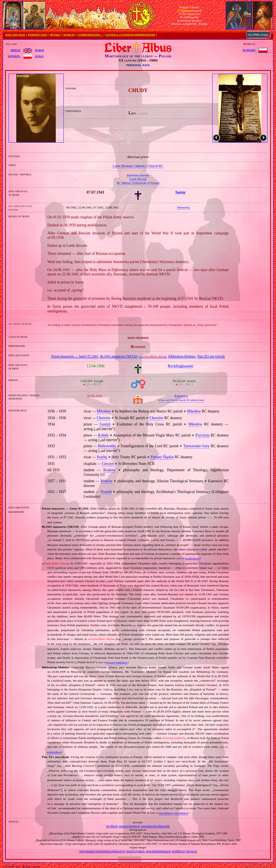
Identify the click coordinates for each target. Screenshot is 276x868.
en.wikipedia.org (192, 558)
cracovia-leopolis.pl (129, 826)
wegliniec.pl (178, 851)
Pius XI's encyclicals (211, 356)
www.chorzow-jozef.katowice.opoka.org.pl (102, 851)
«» (153, 356)
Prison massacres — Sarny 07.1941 (75, 356)
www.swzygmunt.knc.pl (117, 662)
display (15, 50)
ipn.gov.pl (191, 851)
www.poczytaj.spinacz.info (155, 826)
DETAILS (55, 35)
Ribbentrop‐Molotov (182, 356)
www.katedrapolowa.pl (158, 851)
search (39, 50)
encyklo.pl (112, 826)
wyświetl (14, 56)
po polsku (249, 50)
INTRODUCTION (38, 35)
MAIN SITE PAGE (15, 35)
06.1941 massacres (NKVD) (119, 356)
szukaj (39, 56)
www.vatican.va (166, 813)
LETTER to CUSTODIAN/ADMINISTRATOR (130, 35)
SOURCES (69, 35)
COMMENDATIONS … (90, 35)
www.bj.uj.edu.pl (136, 851)
